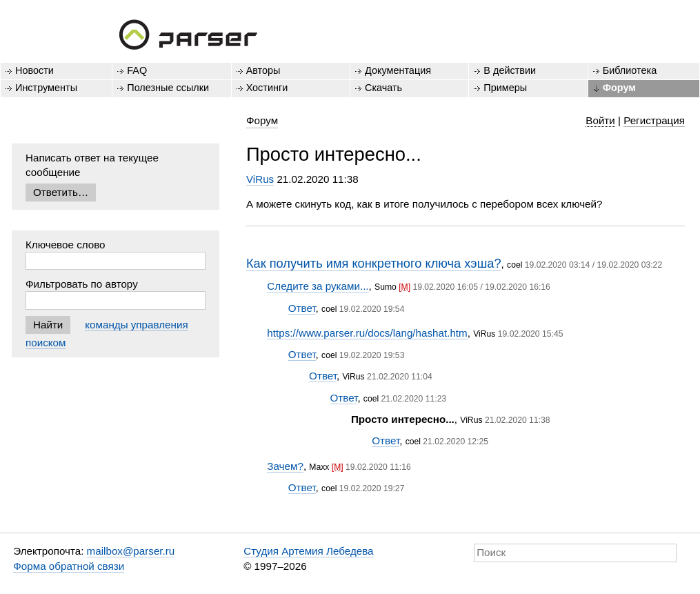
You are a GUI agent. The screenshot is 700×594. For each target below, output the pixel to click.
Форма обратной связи (69, 566)
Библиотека (630, 70)
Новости (34, 70)
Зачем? (285, 466)
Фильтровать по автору (82, 284)
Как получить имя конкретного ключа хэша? (374, 263)
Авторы (263, 70)
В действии (510, 70)
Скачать (383, 88)
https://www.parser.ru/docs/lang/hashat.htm (367, 333)
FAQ (137, 70)
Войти (600, 120)
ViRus (260, 179)
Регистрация (654, 120)
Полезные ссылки (168, 88)
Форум (619, 88)
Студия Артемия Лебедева (308, 551)
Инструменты (46, 88)
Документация (398, 70)
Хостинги (267, 88)
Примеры (505, 88)
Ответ (302, 308)
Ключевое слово (66, 245)
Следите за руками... (318, 286)
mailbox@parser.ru (131, 551)
